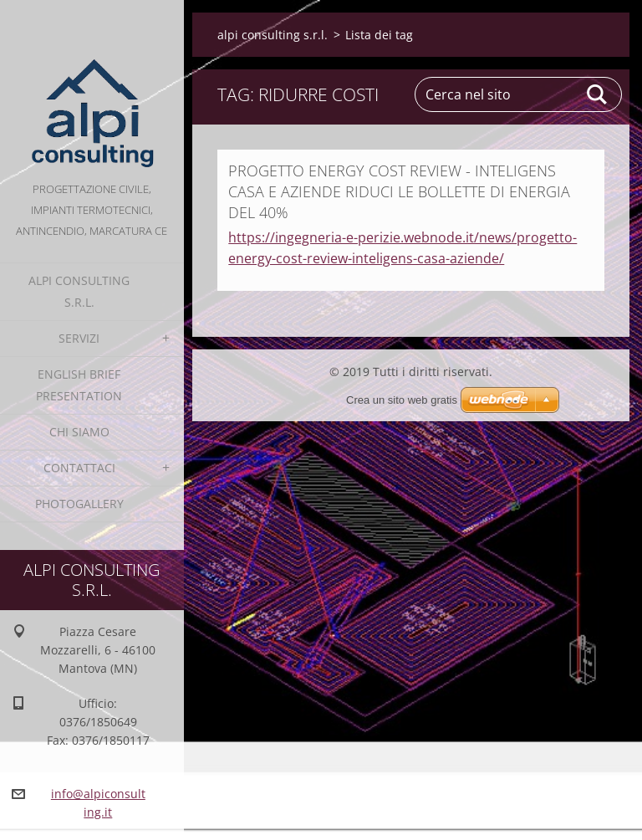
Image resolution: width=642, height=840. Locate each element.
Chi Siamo (79, 432)
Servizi (79, 338)
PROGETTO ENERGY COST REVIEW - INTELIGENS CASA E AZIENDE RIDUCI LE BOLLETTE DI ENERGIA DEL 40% (399, 191)
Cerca (598, 94)
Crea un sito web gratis (402, 400)
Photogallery (79, 504)
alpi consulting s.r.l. (79, 291)
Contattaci (79, 468)
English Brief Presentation (79, 385)
